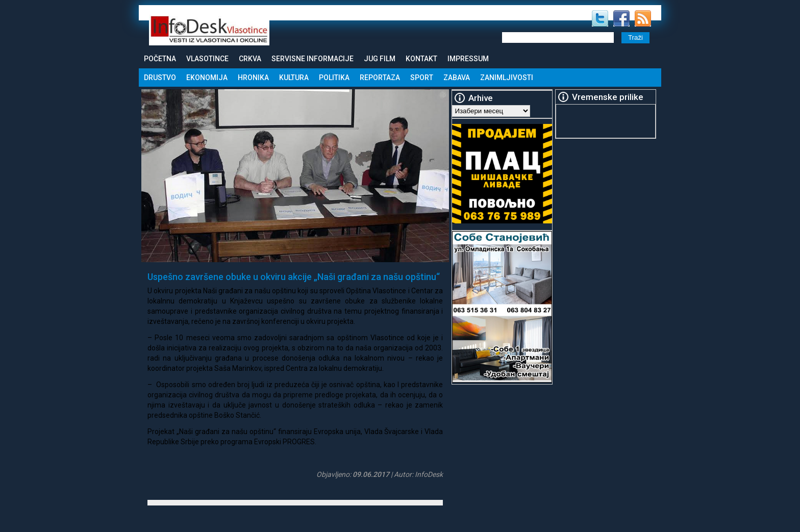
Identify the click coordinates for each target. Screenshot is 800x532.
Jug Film (380, 59)
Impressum (468, 59)
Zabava (457, 78)
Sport (422, 78)
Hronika (253, 78)
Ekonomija (207, 78)
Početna (160, 59)
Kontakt (421, 59)
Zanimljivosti (507, 78)
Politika (334, 78)
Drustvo (160, 78)
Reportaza (380, 78)
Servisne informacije (312, 59)
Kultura (294, 78)
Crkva (250, 59)
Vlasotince (207, 59)
